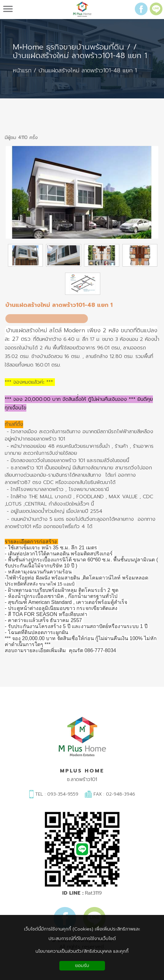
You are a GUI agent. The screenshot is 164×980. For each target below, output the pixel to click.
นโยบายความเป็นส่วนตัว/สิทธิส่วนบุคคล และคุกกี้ (82, 951)
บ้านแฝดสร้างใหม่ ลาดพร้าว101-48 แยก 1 (80, 56)
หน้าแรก (22, 71)
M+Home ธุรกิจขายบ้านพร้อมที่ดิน (68, 47)
